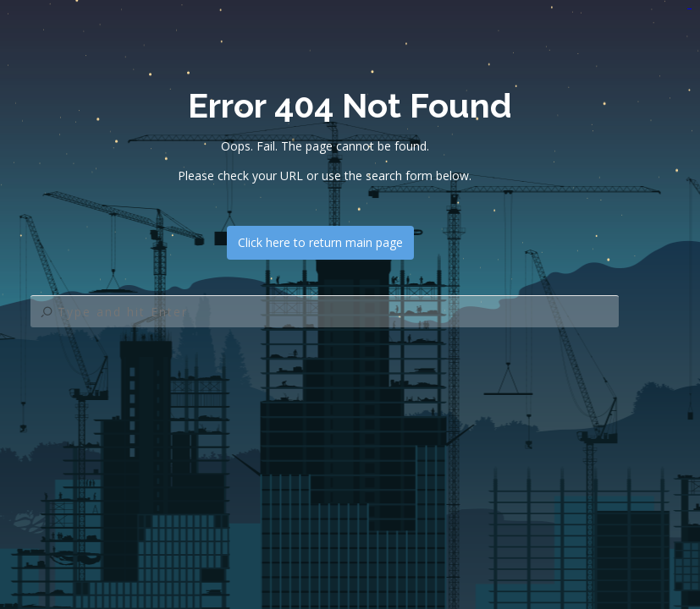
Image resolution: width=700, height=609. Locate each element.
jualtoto (690, 9)
